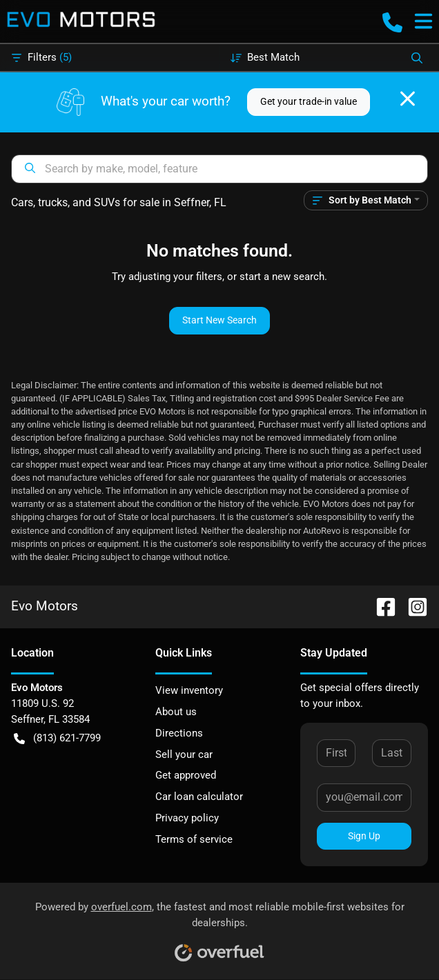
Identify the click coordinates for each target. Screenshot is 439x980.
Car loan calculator (199, 797)
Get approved (186, 775)
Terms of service (194, 839)
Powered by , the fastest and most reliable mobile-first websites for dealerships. (220, 927)
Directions (179, 733)
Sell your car (184, 754)
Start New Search (219, 320)
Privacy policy (187, 818)
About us (176, 712)
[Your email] (364, 797)
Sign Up (364, 836)
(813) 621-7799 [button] (57, 738)
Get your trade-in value (309, 101)
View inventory (189, 690)
